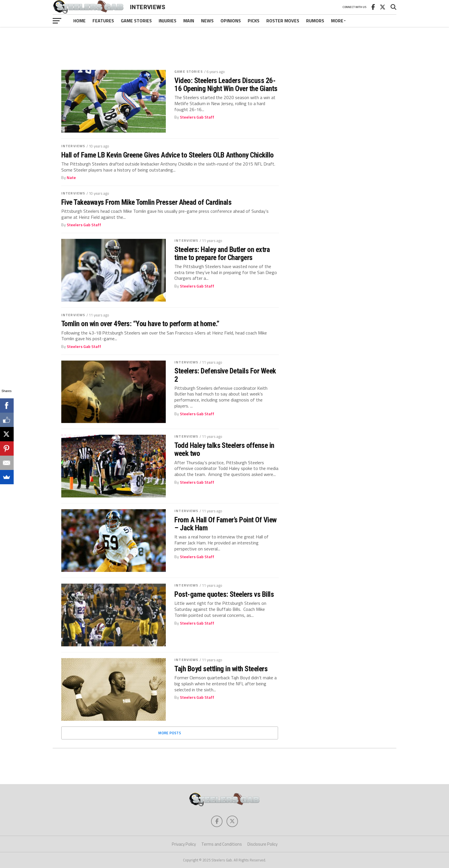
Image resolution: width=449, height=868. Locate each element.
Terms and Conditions (222, 844)
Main (189, 21)
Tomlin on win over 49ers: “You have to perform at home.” (140, 324)
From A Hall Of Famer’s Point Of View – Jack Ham (226, 524)
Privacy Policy (184, 844)
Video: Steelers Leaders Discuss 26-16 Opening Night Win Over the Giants (226, 84)
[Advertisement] (224, 44)
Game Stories (136, 21)
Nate (71, 178)
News (207, 21)
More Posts (170, 733)
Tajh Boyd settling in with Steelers (221, 669)
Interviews (73, 146)
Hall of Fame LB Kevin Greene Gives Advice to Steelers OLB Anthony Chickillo (168, 155)
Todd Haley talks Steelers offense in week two (224, 449)
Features (103, 21)
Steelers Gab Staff (197, 117)
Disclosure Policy (262, 844)
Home (79, 21)
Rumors (315, 21)
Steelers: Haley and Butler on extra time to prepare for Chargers (222, 253)
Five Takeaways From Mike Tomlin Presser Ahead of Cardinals (146, 202)
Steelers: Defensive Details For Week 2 (225, 375)
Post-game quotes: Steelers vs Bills (224, 594)
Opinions (231, 21)
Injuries (168, 21)
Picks (254, 21)
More (337, 21)
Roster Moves (283, 21)
